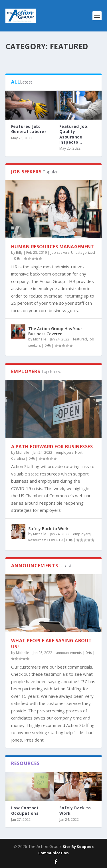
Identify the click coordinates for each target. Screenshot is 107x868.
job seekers (60, 252)
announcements (69, 653)
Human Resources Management (53, 247)
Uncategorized (83, 252)
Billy (19, 252)
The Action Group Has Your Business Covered (55, 331)
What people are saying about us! (52, 644)
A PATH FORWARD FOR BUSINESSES (52, 447)
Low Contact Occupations (25, 810)
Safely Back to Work (48, 529)
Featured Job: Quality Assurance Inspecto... (74, 134)
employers (65, 452)
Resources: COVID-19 (45, 540)
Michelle (40, 339)
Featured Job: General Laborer (29, 129)
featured (80, 339)
